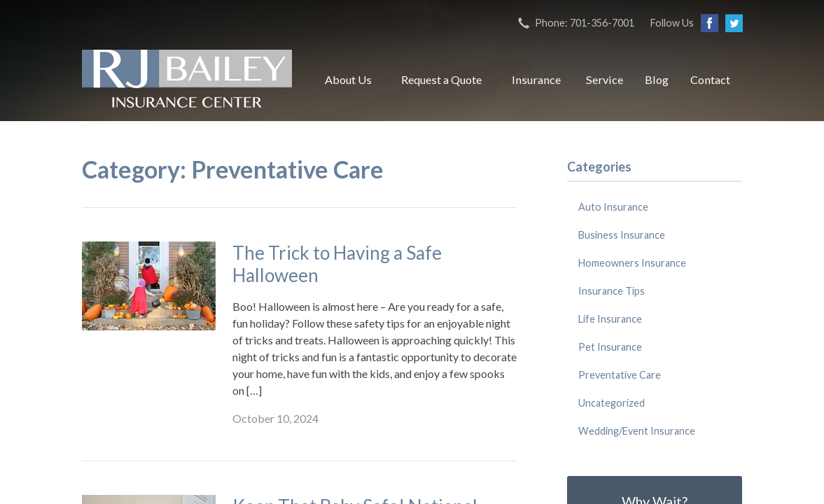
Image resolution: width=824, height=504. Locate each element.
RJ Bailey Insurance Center (187, 80)
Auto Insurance (613, 207)
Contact (710, 79)
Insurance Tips (612, 291)
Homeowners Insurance (632, 263)
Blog (657, 79)
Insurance (536, 79)
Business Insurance (622, 235)
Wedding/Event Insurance (637, 431)
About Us (348, 79)
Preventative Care (620, 375)
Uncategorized (612, 403)
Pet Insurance (610, 347)
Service (605, 79)
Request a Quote (441, 79)
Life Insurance (610, 319)
